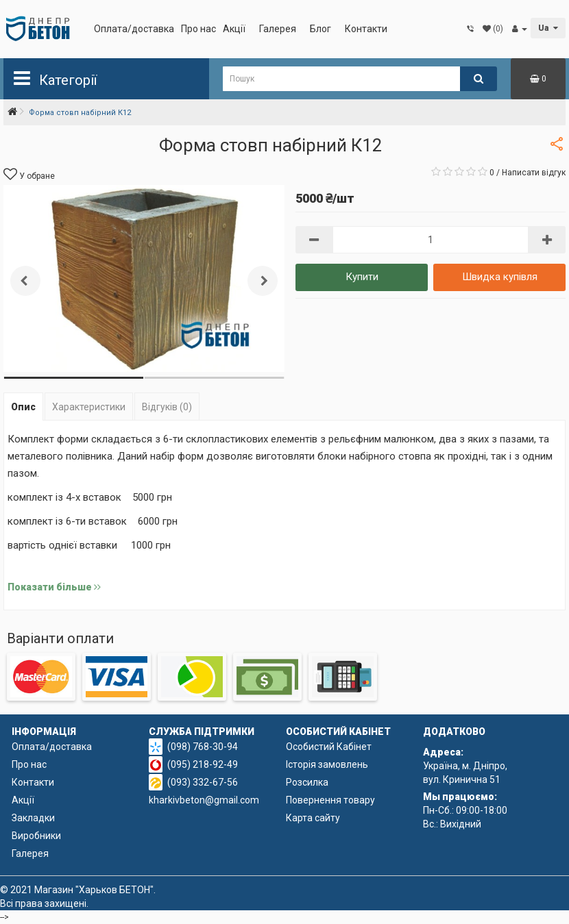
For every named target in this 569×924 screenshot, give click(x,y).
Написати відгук (534, 173)
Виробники (36, 836)
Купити (362, 277)
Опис (23, 407)
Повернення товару (330, 800)
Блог (320, 29)
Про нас (198, 29)
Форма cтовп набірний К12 (80, 113)
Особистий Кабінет (329, 747)
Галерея (278, 29)
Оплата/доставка (134, 29)
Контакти (366, 29)
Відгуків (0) (167, 407)
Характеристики (89, 407)
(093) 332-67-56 (203, 782)
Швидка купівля (500, 277)
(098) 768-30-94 (203, 747)
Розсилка (307, 782)
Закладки (33, 818)
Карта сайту (313, 818)
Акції (234, 29)
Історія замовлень (327, 764)
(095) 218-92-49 (203, 764)
